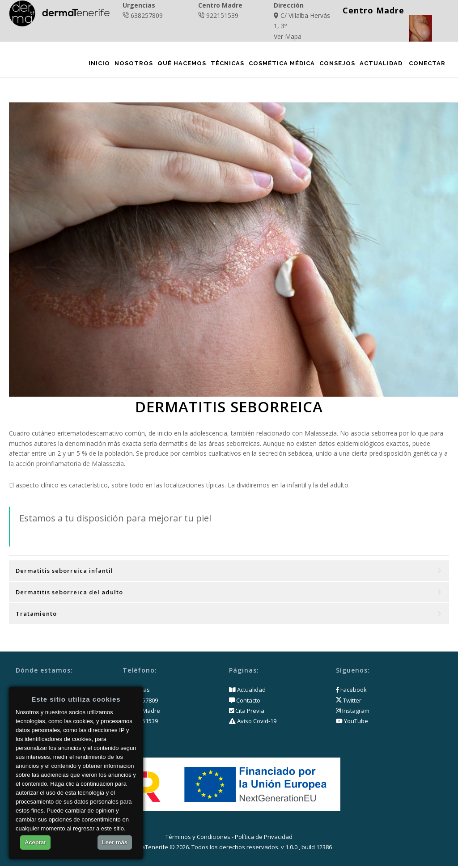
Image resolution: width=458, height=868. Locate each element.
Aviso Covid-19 (256, 723)
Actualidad (381, 65)
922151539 (222, 15)
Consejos (337, 65)
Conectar (427, 65)
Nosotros (133, 65)
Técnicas (227, 65)
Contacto (248, 702)
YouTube (352, 723)
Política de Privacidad (264, 839)
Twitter (349, 702)
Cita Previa (249, 712)
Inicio (99, 65)
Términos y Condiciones (198, 839)
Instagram (353, 712)
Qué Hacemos (181, 65)
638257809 (147, 15)
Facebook (351, 692)
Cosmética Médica (281, 65)
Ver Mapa (288, 36)
